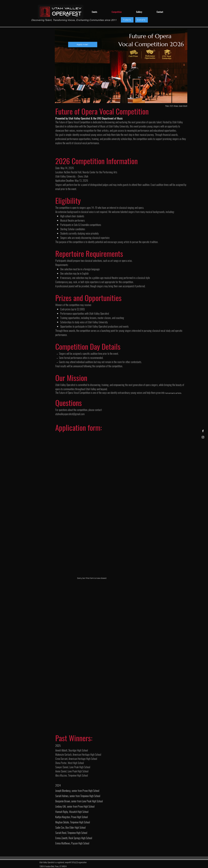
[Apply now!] (83, 45)
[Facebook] (203, 431)
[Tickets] (127, 20)
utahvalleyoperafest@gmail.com (70, 414)
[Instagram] (203, 437)
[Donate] (142, 20)
